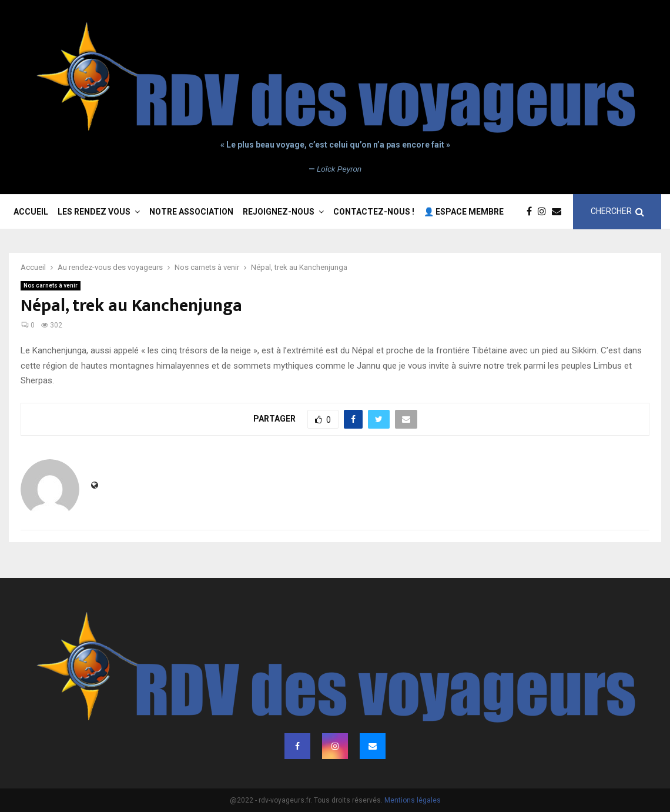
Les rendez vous (94, 212)
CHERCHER (617, 211)
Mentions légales (413, 800)
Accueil (31, 212)
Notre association (191, 212)
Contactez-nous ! (374, 212)
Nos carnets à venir (51, 285)
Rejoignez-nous (279, 212)
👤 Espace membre (464, 212)
